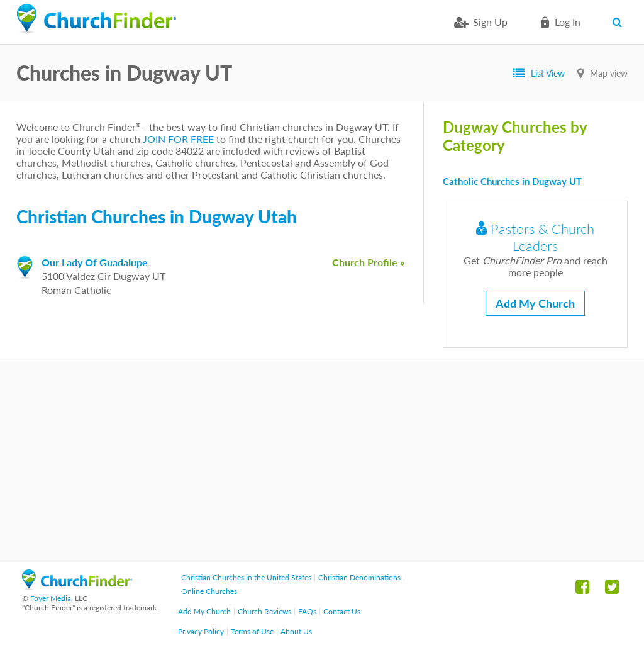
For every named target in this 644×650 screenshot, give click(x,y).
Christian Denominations (359, 577)
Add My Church (535, 303)
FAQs (307, 611)
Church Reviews (264, 611)
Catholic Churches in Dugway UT (512, 181)
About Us (296, 631)
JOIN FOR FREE (178, 139)
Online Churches (209, 591)
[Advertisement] (322, 462)
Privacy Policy (201, 631)
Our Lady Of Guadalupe (95, 262)
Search (620, 22)
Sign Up (490, 22)
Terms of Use (252, 631)
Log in (568, 22)
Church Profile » (368, 262)
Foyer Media (51, 598)
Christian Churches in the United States (246, 577)
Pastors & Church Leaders (535, 237)
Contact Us (342, 611)
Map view (609, 73)
